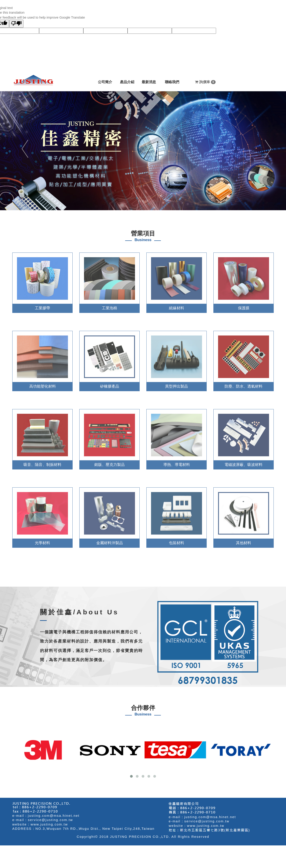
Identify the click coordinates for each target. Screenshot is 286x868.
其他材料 (244, 540)
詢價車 (205, 82)
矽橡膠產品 (110, 383)
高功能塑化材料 (43, 383)
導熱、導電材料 (177, 462)
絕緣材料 (177, 305)
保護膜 (244, 305)
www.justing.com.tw (49, 824)
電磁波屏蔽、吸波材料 (244, 462)
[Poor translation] (16, 24)
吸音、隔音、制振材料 (42, 462)
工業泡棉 (109, 305)
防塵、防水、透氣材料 (244, 383)
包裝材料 (177, 540)
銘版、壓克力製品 (109, 462)
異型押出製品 (177, 383)
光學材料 (42, 540)
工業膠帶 (42, 305)
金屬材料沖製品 (110, 540)
